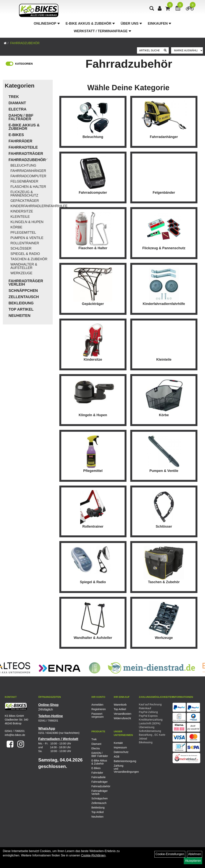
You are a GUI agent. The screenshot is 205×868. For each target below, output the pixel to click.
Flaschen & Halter (28, 187)
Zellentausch (24, 297)
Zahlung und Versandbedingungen (121, 769)
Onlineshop (47, 24)
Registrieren (98, 709)
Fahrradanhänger (28, 171)
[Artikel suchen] (149, 50)
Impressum (120, 747)
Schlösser (21, 248)
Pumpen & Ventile (27, 238)
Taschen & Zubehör (29, 259)
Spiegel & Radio (25, 254)
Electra (17, 109)
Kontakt (118, 743)
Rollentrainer (25, 243)
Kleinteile (20, 217)
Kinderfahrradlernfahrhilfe (31, 206)
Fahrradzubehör (25, 43)
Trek (14, 97)
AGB (117, 757)
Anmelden (97, 705)
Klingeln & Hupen (27, 222)
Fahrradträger (26, 154)
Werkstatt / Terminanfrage (102, 31)
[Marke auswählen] (187, 50)
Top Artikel (21, 309)
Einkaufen (159, 24)
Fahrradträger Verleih (26, 283)
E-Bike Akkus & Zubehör (90, 24)
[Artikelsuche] (152, 9)
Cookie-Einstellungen (170, 854)
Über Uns (131, 24)
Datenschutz (121, 752)
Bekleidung (21, 303)
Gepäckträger (25, 201)
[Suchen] (165, 50)
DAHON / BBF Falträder (21, 117)
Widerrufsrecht (121, 718)
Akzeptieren (193, 861)
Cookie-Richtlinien (93, 855)
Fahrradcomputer (28, 176)
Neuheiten (20, 316)
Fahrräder (20, 141)
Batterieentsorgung (121, 761)
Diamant (17, 103)
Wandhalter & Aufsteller (24, 266)
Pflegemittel (23, 233)
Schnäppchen (23, 291)
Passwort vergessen (98, 715)
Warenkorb (120, 705)
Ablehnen (195, 854)
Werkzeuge (21, 273)
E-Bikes (16, 135)
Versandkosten (121, 714)
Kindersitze (22, 211)
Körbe (16, 227)
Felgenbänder (24, 181)
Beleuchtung (23, 165)
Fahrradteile (23, 147)
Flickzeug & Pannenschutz (24, 194)
